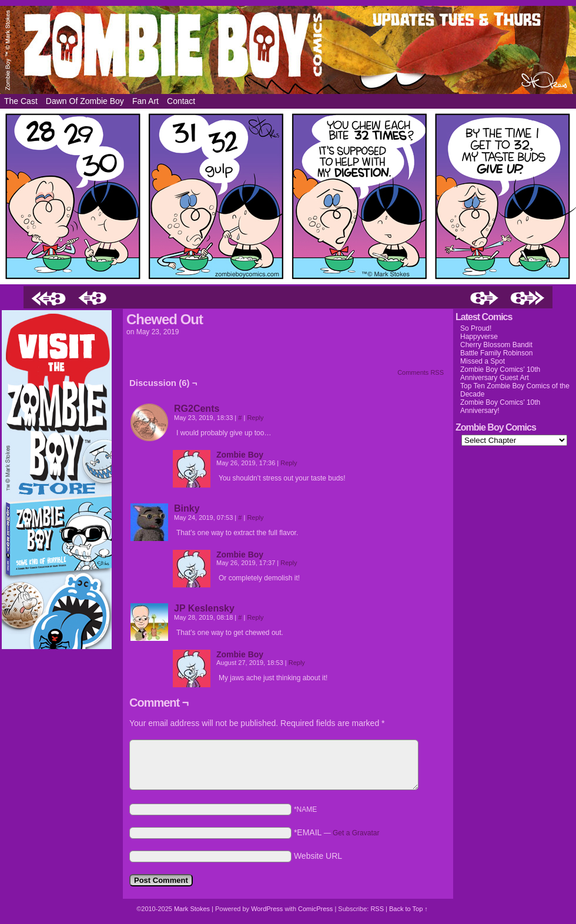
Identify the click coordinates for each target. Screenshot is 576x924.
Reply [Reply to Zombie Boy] (289, 463)
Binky (187, 508)
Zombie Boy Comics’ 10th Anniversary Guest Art (500, 374)
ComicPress (315, 909)
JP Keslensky (204, 608)
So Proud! (476, 328)
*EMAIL (337, 832)
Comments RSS (421, 372)
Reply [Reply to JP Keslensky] (255, 617)
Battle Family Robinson (496, 353)
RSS (377, 909)
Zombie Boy (288, 50)
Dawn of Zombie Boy (85, 101)
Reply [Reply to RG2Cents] (255, 418)
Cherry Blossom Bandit (496, 345)
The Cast (21, 101)
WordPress (267, 909)
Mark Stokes (193, 909)
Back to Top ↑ (408, 909)
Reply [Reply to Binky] (255, 518)
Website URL (318, 856)
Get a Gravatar (356, 833)
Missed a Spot (483, 361)
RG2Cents (197, 409)
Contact (181, 101)
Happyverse (479, 337)
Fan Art (145, 101)
